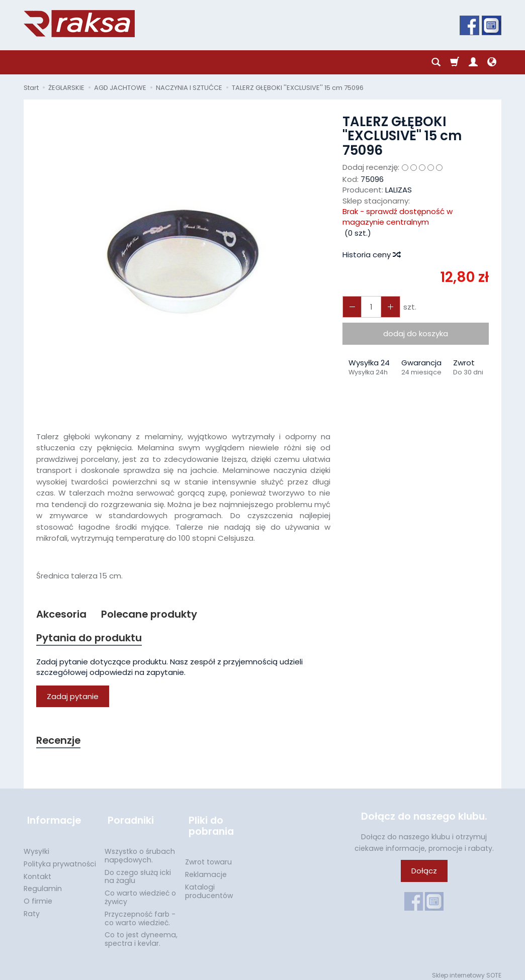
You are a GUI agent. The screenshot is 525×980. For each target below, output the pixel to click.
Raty (32, 908)
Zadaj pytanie (73, 698)
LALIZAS (399, 190)
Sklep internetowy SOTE (467, 970)
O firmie (38, 896)
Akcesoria (63, 614)
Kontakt (37, 870)
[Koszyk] (455, 62)
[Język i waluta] (492, 62)
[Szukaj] (436, 62)
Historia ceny (371, 255)
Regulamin (43, 883)
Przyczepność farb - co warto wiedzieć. (140, 913)
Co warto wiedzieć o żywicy (140, 892)
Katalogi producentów (209, 886)
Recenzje (60, 742)
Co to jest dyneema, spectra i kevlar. (141, 934)
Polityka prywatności (60, 858)
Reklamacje (206, 869)
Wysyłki (36, 846)
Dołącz (424, 873)
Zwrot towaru (208, 856)
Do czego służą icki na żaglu (138, 871)
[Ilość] (369, 307)
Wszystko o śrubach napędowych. (140, 850)
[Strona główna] (79, 24)
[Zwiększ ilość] (351, 307)
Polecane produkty (154, 614)
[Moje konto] (473, 62)
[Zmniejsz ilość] (387, 307)
